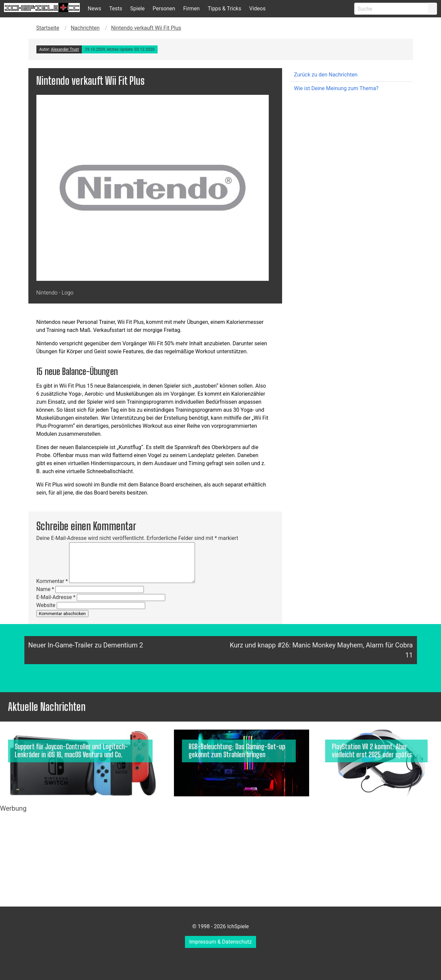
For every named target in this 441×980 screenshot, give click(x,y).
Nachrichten (85, 28)
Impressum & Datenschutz (221, 942)
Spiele (137, 9)
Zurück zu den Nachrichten (326, 75)
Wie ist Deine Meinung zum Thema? (336, 88)
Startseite (48, 28)
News (94, 9)
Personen (164, 9)
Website (46, 605)
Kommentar (52, 581)
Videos (257, 9)
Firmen (192, 9)
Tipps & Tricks (224, 9)
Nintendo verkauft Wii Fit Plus (146, 28)
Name (45, 589)
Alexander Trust (65, 49)
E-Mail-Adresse (56, 597)
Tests (116, 9)
